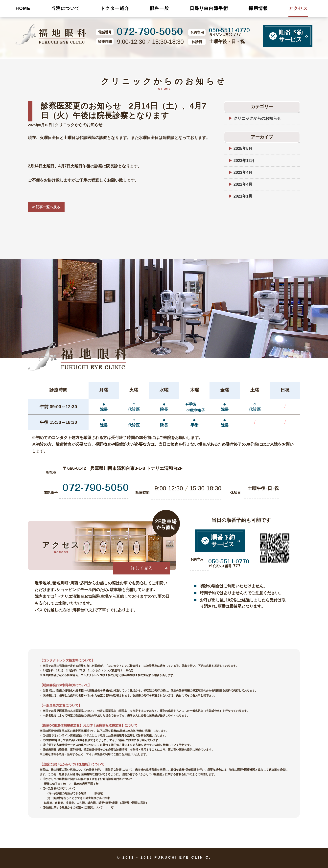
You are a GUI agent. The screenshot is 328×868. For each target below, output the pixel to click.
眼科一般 (160, 8)
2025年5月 (243, 148)
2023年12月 (244, 161)
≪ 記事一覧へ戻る (44, 207)
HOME (23, 8)
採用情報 (258, 8)
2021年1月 (243, 196)
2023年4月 (243, 172)
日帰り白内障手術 (209, 8)
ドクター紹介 (115, 8)
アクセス (298, 8)
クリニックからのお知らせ (79, 125)
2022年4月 (243, 184)
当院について (65, 8)
